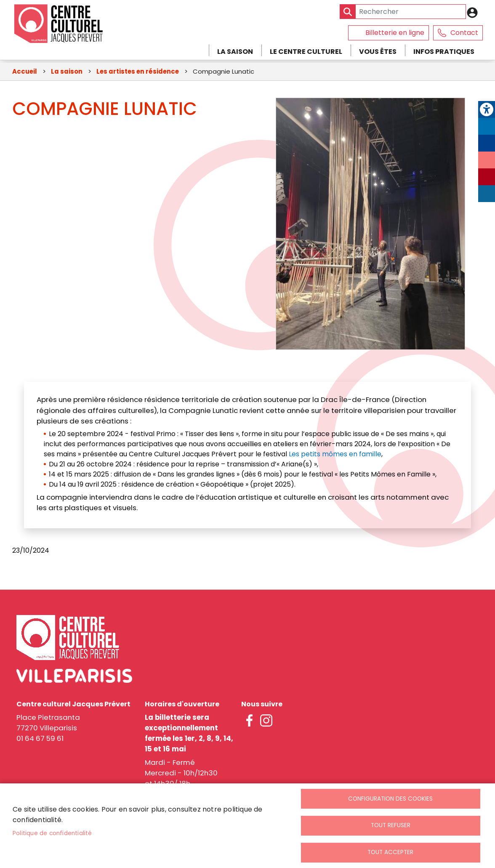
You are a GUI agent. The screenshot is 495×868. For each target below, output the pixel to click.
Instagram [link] (487, 160)
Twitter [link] (487, 126)
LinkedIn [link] (487, 194)
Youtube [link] (487, 177)
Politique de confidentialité (52, 832)
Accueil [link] (25, 72)
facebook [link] (250, 722)
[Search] (403, 12)
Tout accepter (390, 852)
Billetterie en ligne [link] (395, 33)
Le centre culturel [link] (306, 52)
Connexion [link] (474, 13)
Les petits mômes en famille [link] (335, 455)
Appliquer (348, 12)
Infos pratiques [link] (444, 52)
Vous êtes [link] (378, 52)
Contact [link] (464, 33)
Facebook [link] (487, 143)
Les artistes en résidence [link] (138, 72)
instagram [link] (266, 722)
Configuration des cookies (390, 797)
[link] (487, 109)
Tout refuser (391, 825)
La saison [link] (235, 52)
